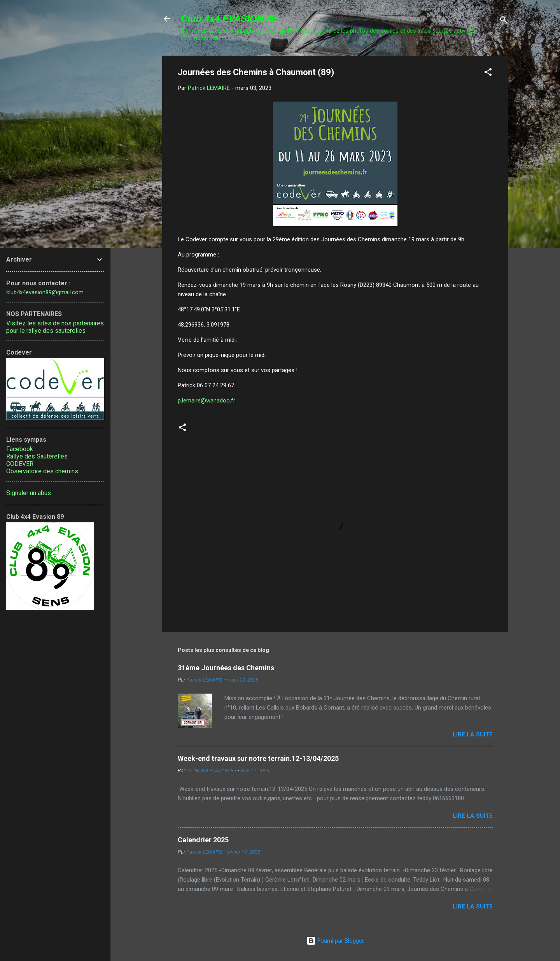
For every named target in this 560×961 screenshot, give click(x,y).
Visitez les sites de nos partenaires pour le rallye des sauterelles (55, 327)
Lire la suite (473, 734)
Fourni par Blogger (335, 941)
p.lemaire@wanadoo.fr (206, 401)
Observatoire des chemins (42, 471)
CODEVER (20, 464)
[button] (488, 73)
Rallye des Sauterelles (37, 456)
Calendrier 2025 (203, 840)
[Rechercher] (504, 21)
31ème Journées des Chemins (226, 668)
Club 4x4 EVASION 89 (229, 18)
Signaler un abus (29, 493)
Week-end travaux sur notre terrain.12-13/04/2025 (258, 758)
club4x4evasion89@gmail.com (45, 292)
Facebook (20, 449)
